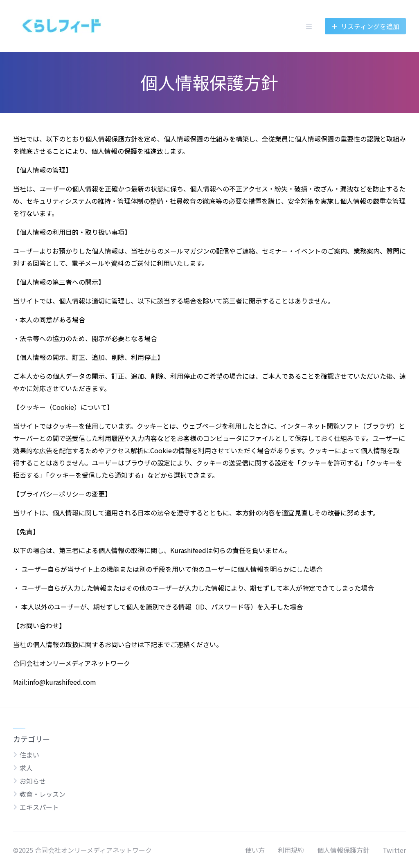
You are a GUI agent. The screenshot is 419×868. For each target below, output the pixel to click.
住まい (29, 755)
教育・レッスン (43, 794)
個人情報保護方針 (343, 850)
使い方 (255, 850)
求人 (26, 768)
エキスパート (39, 807)
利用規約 (291, 850)
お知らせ (33, 781)
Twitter (394, 850)
